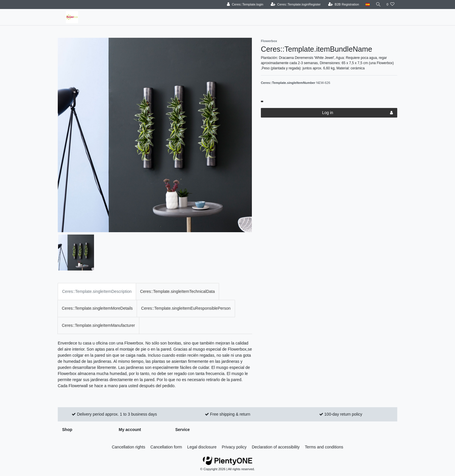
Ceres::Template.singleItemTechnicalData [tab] (178, 291)
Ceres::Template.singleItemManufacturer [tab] (98, 325)
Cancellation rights (128, 447)
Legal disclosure (202, 447)
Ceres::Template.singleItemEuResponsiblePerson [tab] (186, 308)
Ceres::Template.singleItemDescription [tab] (97, 291)
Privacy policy (234, 447)
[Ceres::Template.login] (244, 4)
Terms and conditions (324, 447)
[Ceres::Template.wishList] (390, 4)
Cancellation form (166, 447)
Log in (358, 113)
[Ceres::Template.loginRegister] (294, 4)
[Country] (366, 4)
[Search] (378, 4)
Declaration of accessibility (276, 447)
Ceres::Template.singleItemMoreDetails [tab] (97, 308)
